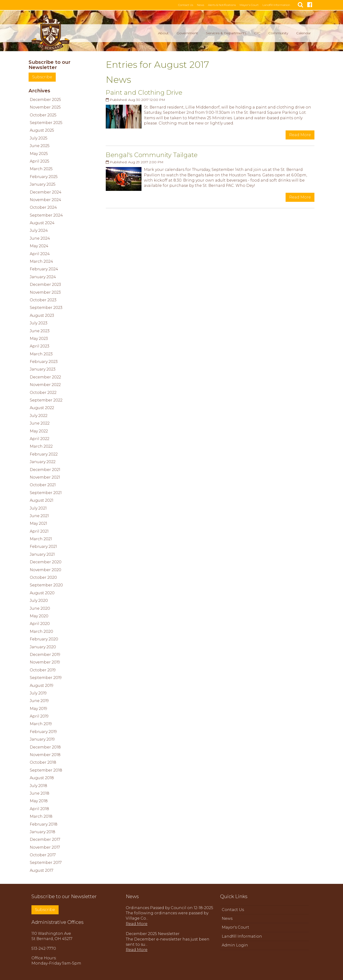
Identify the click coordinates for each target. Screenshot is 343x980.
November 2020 (45, 569)
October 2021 (43, 484)
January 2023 (43, 369)
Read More (300, 134)
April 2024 (40, 253)
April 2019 (39, 716)
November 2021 (45, 477)
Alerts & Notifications (226, 5)
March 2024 (41, 261)
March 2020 (41, 631)
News (205, 5)
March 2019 (41, 723)
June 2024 (40, 238)
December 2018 (45, 747)
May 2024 (39, 245)
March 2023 (41, 354)
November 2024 (45, 199)
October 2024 (43, 207)
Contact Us (190, 5)
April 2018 (39, 808)
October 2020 (43, 577)
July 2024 (39, 230)
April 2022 (40, 438)
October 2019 (43, 670)
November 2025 (45, 107)
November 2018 (45, 754)
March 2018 (41, 816)
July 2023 (39, 323)
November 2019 (45, 662)
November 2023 (45, 292)
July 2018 (38, 785)
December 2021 (45, 469)
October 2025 (43, 115)
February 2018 (44, 824)
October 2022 (43, 392)
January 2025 (43, 184)
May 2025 (39, 153)
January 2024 (43, 276)
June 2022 (40, 423)
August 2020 (42, 592)
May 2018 (39, 800)
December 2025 (45, 99)
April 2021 (39, 531)
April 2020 (40, 623)
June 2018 (40, 793)
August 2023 (42, 315)
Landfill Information (281, 5)
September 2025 (46, 122)
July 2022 (39, 415)
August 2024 (42, 222)
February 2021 (43, 546)
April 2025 (40, 161)
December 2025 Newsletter (153, 933)
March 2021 (41, 538)
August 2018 (42, 777)
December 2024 (46, 192)
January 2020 (43, 646)
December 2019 (45, 654)
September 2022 (46, 400)
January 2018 (43, 831)
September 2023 (46, 307)
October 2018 (43, 762)
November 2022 (45, 384)
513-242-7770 (44, 948)
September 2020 (46, 585)
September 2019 (46, 677)
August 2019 (42, 685)
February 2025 (44, 176)
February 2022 (44, 454)
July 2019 (38, 693)
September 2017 (46, 862)
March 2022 (41, 446)
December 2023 (45, 284)
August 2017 (42, 870)
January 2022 (43, 461)
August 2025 (42, 130)
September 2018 (46, 770)
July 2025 (39, 138)
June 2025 (40, 145)
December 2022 (45, 377)
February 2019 (43, 731)
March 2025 (41, 168)
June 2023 (40, 330)
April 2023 (40, 346)
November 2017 (45, 847)
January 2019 (42, 739)
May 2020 (39, 616)
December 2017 (45, 839)
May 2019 (38, 708)
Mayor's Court (253, 5)
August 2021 (42, 500)
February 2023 (44, 361)
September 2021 (46, 492)
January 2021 (42, 554)
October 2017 (43, 854)
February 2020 (44, 639)
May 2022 (39, 431)
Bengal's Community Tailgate (152, 154)
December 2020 (46, 562)
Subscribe (42, 77)
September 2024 (46, 215)
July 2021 (38, 508)
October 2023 (43, 299)
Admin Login (235, 945)
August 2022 (42, 407)
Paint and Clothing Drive (144, 92)
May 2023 (39, 338)
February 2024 (44, 269)
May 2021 (38, 523)
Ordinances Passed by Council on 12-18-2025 (169, 907)
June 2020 (40, 608)
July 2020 (39, 600)
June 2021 (39, 515)
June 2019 (39, 700)
